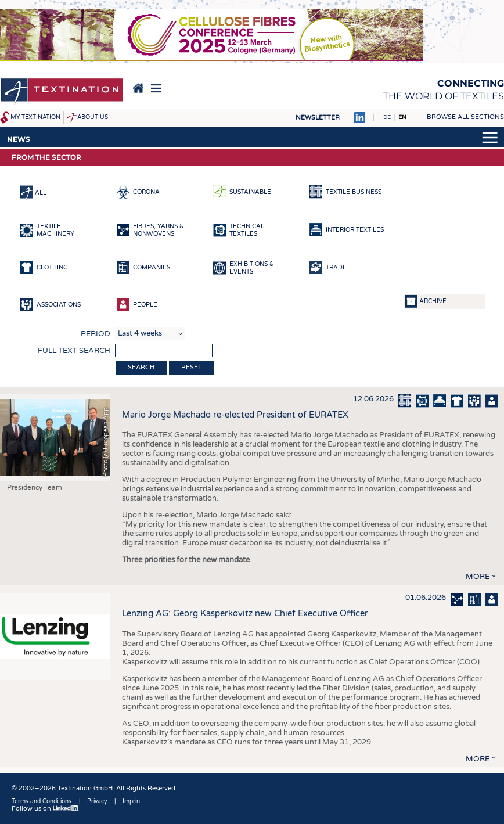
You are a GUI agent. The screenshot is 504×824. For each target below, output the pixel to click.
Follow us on (45, 809)
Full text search (74, 351)
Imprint (132, 801)
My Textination (35, 117)
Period (96, 334)
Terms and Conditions (42, 801)
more (478, 577)
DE (387, 117)
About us (93, 117)
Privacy (97, 801)
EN (402, 117)
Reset (192, 367)
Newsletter (318, 118)
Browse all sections (465, 117)
